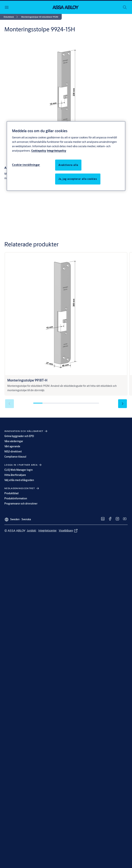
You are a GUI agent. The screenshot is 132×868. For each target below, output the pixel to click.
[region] (66, 156)
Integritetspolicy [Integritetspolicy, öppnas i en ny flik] (57, 151)
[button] (40, 17)
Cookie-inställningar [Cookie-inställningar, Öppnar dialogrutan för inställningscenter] (26, 165)
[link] (11, 17)
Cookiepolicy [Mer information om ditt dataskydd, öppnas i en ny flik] (39, 151)
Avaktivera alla (68, 165)
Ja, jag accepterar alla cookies (78, 179)
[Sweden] (18, 518)
